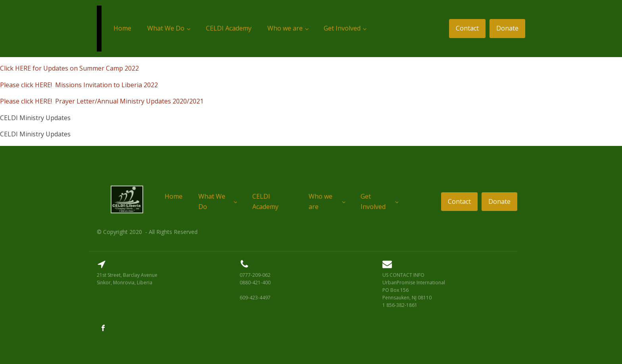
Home (122, 28)
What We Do (166, 28)
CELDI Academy (229, 28)
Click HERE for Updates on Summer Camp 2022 (69, 68)
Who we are (285, 28)
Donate (507, 28)
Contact (467, 28)
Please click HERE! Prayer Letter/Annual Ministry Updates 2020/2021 (102, 101)
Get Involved (342, 28)
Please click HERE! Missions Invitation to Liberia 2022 (79, 85)
